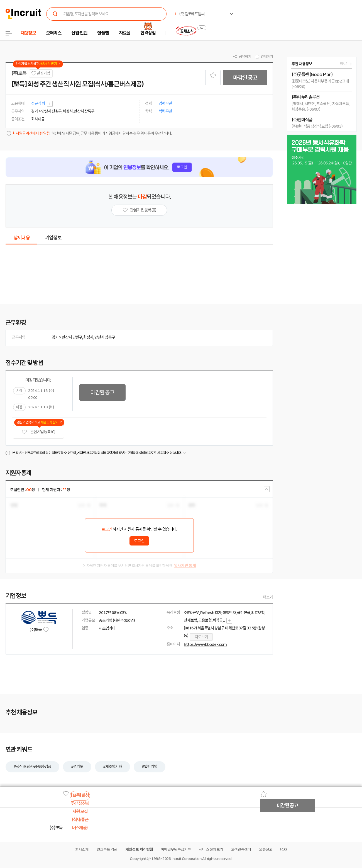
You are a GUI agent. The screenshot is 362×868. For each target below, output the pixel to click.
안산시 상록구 (105, 337)
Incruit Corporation (186, 859)
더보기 (268, 597)
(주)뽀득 (19, 73)
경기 (55, 337)
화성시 (88, 337)
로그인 (107, 529)
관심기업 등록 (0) (38, 432)
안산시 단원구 (72, 337)
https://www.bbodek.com (205, 644)
